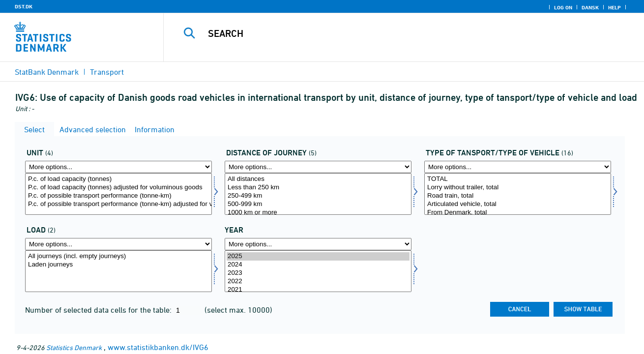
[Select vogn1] (518, 194)
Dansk (590, 7)
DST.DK (24, 6)
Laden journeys (118, 265)
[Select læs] (118, 271)
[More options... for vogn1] (518, 167)
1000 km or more (318, 213)
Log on (563, 7)
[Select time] (318, 271)
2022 (318, 281)
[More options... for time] (318, 244)
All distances (318, 179)
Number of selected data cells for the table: (99, 310)
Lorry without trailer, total (518, 188)
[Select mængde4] (118, 194)
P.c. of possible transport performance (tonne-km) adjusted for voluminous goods (118, 204)
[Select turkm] (318, 194)
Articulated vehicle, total (518, 204)
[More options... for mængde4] (118, 167)
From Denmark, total (518, 213)
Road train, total (518, 196)
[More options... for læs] (118, 244)
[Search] (394, 33)
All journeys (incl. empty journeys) (118, 256)
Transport (107, 72)
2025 (318, 256)
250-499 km (318, 196)
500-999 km (318, 204)
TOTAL (518, 179)
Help (615, 7)
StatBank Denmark (47, 72)
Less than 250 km (318, 188)
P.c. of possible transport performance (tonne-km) (118, 196)
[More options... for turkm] (318, 167)
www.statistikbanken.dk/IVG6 (158, 347)
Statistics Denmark (74, 347)
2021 (318, 290)
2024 (318, 265)
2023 (318, 273)
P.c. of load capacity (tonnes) (118, 179)
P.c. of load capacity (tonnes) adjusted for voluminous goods (118, 188)
